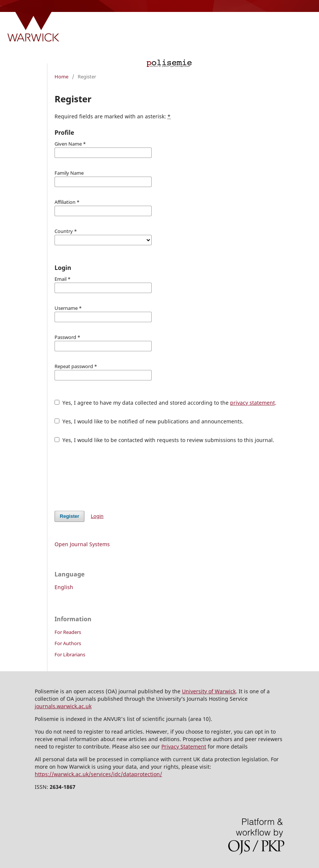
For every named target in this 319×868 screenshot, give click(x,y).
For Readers (68, 632)
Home (61, 77)
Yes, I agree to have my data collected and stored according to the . (165, 403)
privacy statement (253, 403)
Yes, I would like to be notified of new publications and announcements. (149, 421)
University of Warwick (209, 691)
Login (97, 516)
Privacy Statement (184, 746)
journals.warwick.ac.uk (63, 706)
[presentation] (111, 477)
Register (69, 516)
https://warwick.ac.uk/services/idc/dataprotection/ (98, 774)
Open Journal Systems (82, 544)
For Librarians (70, 654)
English (64, 587)
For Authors (68, 643)
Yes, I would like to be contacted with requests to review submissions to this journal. (164, 440)
